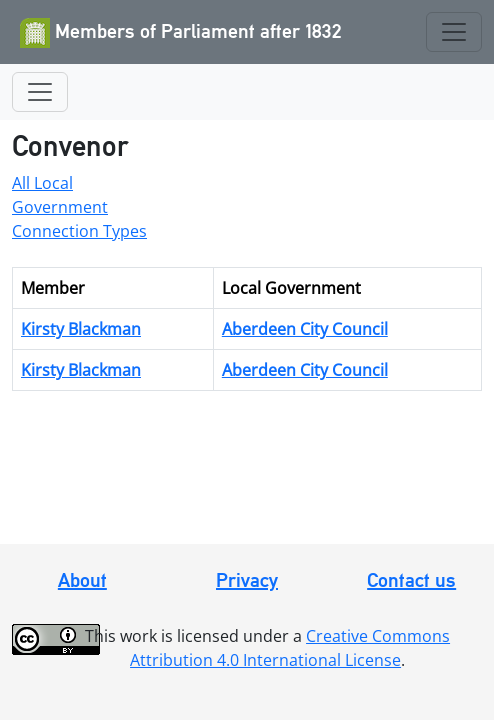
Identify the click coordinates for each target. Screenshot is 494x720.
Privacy (247, 580)
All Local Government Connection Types (79, 207)
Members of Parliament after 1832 (181, 33)
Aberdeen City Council (305, 329)
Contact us (411, 580)
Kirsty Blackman (81, 329)
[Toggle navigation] (454, 32)
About (82, 580)
